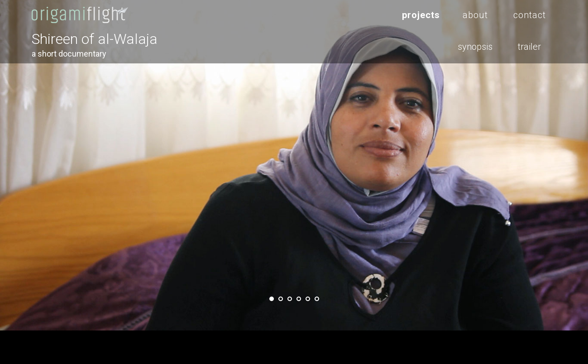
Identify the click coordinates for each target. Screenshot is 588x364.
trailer (529, 47)
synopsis (475, 47)
